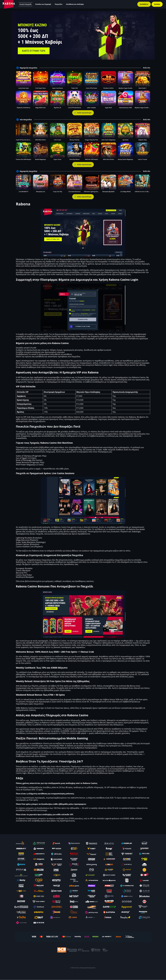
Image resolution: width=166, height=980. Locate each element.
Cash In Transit (142, 159)
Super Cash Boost (58, 88)
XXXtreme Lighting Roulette (92, 192)
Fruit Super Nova (40, 88)
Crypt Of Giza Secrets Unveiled (25, 140)
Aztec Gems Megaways (108, 140)
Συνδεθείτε (144, 4)
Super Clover (57, 159)
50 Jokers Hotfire (108, 88)
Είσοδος (157, 4)
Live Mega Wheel (126, 192)
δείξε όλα (147, 68)
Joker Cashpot (92, 108)
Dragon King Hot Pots (91, 140)
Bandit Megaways (41, 159)
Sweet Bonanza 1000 (126, 108)
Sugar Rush (108, 108)
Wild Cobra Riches (109, 159)
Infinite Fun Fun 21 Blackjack (144, 192)
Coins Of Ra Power (91, 88)
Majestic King (142, 140)
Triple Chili (74, 88)
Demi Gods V (142, 88)
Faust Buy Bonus (75, 159)
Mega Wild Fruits (41, 108)
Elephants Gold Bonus (24, 108)
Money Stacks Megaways (126, 159)
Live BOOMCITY (24, 192)
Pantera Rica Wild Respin (24, 159)
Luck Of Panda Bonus (74, 108)
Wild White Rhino (40, 140)
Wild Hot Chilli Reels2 (91, 159)
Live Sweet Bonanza (74, 192)
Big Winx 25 (58, 108)
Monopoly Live (41, 192)
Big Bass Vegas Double (126, 88)
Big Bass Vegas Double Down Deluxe (146, 108)
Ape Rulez (126, 140)
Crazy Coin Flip (58, 192)
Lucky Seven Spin (24, 88)
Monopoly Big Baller (109, 192)
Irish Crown (57, 140)
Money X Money (75, 140)
